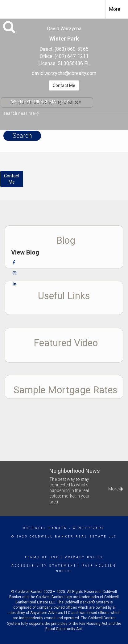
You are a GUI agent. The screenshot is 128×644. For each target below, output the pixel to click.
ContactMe (12, 179)
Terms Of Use (42, 557)
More (115, 9)
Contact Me (64, 85)
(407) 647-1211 (72, 56)
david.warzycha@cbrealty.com (64, 73)
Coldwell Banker (45, 528)
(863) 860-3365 (72, 49)
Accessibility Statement (44, 566)
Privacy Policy (84, 557)
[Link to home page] (10, 8)
